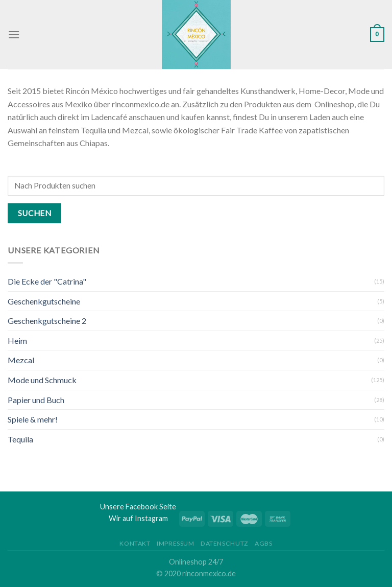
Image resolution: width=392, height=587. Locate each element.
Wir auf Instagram (138, 518)
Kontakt (135, 543)
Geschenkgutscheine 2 (47, 321)
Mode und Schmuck (42, 380)
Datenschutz (225, 543)
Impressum (176, 543)
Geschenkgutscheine (44, 301)
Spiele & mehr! (33, 419)
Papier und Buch (36, 400)
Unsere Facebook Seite (138, 507)
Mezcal (21, 360)
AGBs (263, 543)
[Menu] (14, 34)
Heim (17, 341)
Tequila (20, 439)
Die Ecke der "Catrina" (47, 281)
